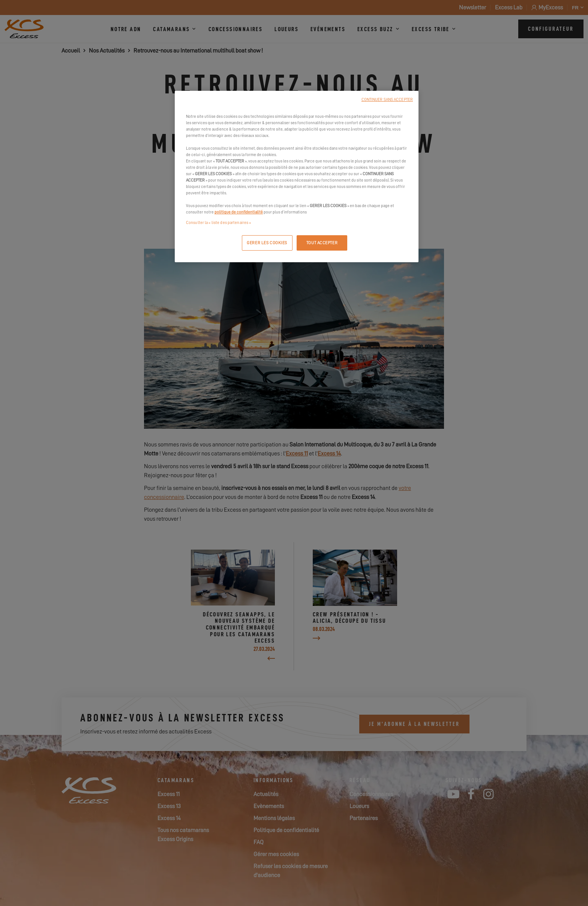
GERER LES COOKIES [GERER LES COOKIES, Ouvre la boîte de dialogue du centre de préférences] (267, 243)
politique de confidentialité (239, 212)
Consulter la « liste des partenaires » (218, 223)
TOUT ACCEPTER (322, 243)
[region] (297, 177)
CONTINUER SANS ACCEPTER (387, 100)
